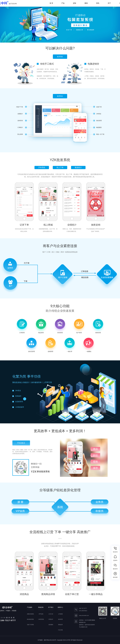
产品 (63, 3)
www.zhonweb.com (84, 615)
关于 (109, 3)
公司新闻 (60, 614)
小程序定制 (41, 619)
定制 (74, 3)
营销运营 (60, 625)
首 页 (51, 3)
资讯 (98, 3)
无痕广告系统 (30, 625)
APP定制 (41, 614)
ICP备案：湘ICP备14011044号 (47, 640)
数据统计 (78, 168)
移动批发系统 (30, 619)
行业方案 (60, 630)
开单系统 (42, 168)
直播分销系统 (30, 614)
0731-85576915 (83, 611)
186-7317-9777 (83, 608)
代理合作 (51, 619)
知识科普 (60, 619)
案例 (86, 3)
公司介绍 (51, 614)
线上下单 (60, 168)
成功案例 (51, 625)
